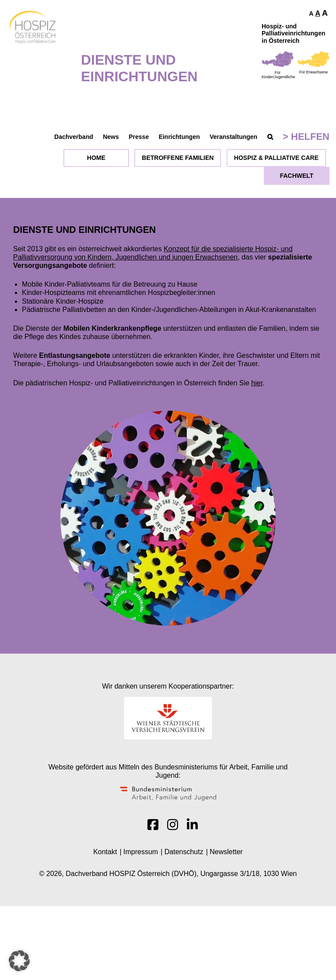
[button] (19, 961)
